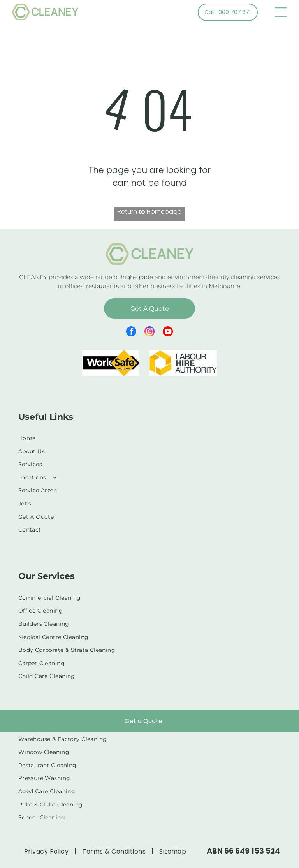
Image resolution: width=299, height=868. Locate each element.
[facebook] (131, 332)
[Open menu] (281, 12)
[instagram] (149, 332)
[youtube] (168, 332)
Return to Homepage (149, 212)
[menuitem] (150, 438)
